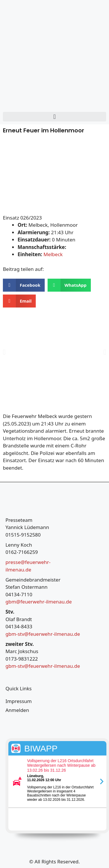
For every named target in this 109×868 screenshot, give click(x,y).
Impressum (19, 701)
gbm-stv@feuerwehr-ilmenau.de (43, 634)
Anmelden (17, 710)
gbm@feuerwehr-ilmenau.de (39, 602)
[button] (54, 117)
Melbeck (53, 254)
